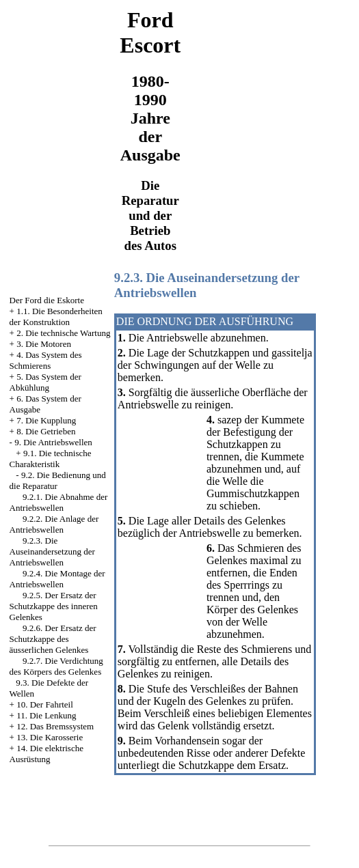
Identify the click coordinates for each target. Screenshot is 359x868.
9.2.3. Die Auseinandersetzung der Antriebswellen (52, 551)
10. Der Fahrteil (45, 704)
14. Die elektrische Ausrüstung (46, 754)
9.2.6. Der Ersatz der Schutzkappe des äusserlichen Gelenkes (53, 639)
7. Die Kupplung (46, 420)
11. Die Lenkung (46, 715)
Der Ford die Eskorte (47, 300)
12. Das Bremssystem (55, 726)
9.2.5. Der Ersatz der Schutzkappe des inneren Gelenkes (54, 606)
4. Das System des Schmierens (46, 360)
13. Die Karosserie (50, 737)
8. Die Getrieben (46, 431)
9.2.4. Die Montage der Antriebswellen (57, 579)
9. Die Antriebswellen (53, 442)
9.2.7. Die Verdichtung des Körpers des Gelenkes (56, 666)
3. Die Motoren (44, 344)
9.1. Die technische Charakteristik (51, 459)
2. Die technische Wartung (63, 333)
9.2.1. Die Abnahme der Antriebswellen (59, 502)
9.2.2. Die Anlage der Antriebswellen (54, 524)
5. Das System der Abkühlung (45, 382)
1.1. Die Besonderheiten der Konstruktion (56, 317)
